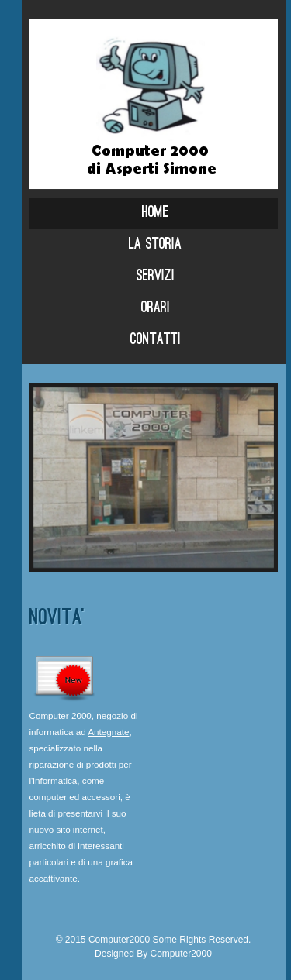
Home (155, 213)
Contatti (156, 340)
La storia (155, 245)
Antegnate (108, 732)
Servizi (156, 277)
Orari (156, 308)
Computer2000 (119, 940)
